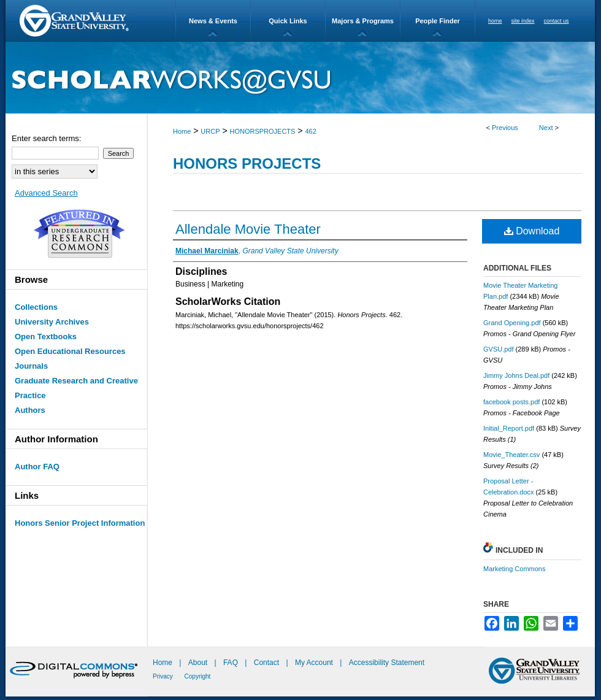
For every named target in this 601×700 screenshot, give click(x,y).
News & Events (213, 21)
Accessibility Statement (387, 663)
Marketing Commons (514, 569)
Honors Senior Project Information (80, 523)
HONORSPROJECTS (262, 131)
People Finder (438, 21)
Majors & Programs (363, 21)
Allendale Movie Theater (248, 229)
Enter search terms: (46, 138)
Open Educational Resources (70, 351)
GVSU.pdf (499, 349)
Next (546, 128)
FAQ (232, 663)
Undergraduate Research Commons (79, 234)
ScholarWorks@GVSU (300, 78)
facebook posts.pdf (511, 402)
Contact (266, 663)
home (495, 21)
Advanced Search (46, 193)
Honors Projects (247, 163)
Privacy (164, 676)
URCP (210, 131)
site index (523, 21)
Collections (36, 307)
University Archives (52, 322)
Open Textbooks (46, 337)
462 (310, 131)
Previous (505, 128)
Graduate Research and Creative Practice (76, 388)
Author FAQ (37, 467)
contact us (557, 21)
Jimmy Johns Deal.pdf (516, 375)
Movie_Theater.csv (511, 455)
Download (532, 231)
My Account (315, 663)
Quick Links (288, 21)
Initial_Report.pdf (509, 428)
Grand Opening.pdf (512, 323)
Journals (31, 366)
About (199, 663)
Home (182, 131)
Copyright (198, 676)
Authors (30, 410)
